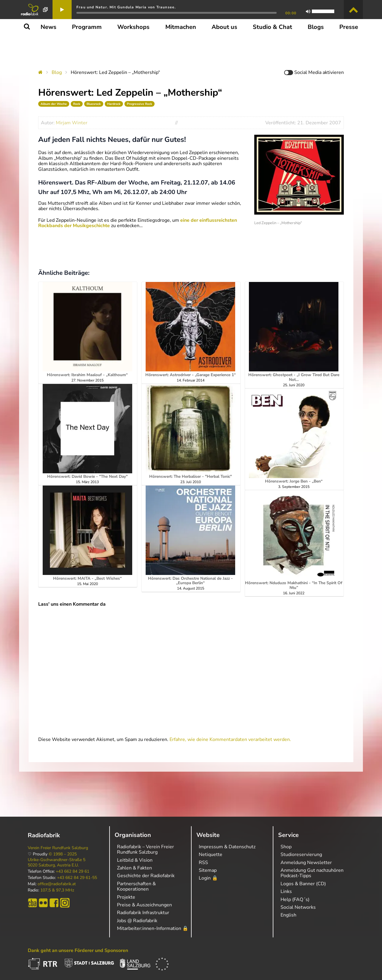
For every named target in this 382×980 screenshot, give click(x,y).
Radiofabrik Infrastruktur (143, 913)
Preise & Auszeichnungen (144, 905)
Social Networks (298, 907)
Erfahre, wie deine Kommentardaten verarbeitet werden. (230, 739)
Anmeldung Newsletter (306, 863)
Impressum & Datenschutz (227, 847)
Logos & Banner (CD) (303, 884)
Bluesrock (94, 104)
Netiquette (211, 855)
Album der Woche (54, 104)
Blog (57, 72)
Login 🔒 (208, 878)
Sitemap (208, 870)
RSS (203, 863)
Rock (77, 104)
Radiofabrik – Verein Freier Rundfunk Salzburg (145, 849)
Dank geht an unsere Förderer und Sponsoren (78, 950)
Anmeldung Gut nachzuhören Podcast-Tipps (312, 873)
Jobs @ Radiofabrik (137, 921)
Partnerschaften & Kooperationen (136, 886)
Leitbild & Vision (135, 860)
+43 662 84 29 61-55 (77, 878)
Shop (286, 847)
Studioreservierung (301, 855)
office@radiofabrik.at (57, 884)
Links (286, 891)
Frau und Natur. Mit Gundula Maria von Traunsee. (126, 7)
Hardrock (114, 104)
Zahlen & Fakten (134, 868)
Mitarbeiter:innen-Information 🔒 (153, 928)
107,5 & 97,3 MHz (57, 890)
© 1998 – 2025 (63, 854)
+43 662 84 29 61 (73, 872)
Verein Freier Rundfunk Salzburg (58, 848)
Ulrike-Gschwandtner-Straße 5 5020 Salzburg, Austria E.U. (57, 863)
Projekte (126, 897)
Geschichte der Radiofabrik (146, 876)
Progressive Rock (140, 104)
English (288, 915)
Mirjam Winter (72, 123)
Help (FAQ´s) (295, 900)
